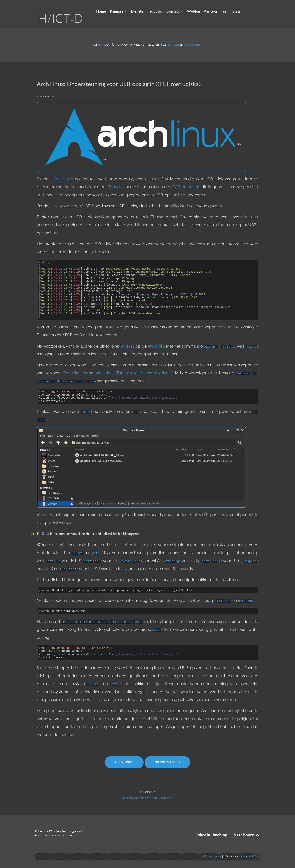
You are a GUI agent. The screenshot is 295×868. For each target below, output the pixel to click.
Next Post (124, 756)
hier (101, 39)
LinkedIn (202, 829)
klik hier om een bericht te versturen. (147, 792)
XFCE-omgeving (185, 181)
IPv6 (251, 851)
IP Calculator (212, 851)
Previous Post (167, 756)
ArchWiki (156, 340)
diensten (173, 39)
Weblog (220, 829)
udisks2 (128, 340)
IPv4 (243, 851)
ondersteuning (192, 39)
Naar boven (247, 829)
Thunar (114, 181)
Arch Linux (63, 173)
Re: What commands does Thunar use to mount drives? (118, 367)
